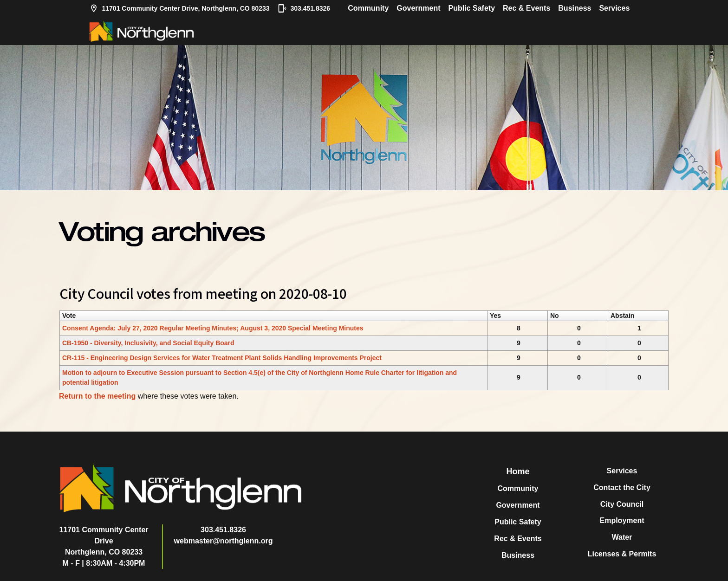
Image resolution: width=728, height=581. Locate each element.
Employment (622, 520)
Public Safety (472, 8)
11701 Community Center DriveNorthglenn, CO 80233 (104, 541)
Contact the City (622, 487)
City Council (622, 504)
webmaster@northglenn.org (224, 541)
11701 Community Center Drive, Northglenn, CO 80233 (179, 8)
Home (518, 471)
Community (368, 8)
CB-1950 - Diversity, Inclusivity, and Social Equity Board (148, 343)
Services (614, 8)
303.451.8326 (304, 8)
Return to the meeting (97, 396)
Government (418, 8)
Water (622, 537)
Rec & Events (526, 8)
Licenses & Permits (622, 554)
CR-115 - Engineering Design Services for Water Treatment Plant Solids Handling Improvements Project (222, 358)
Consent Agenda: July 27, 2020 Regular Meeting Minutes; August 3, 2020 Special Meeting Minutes (213, 328)
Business (575, 8)
